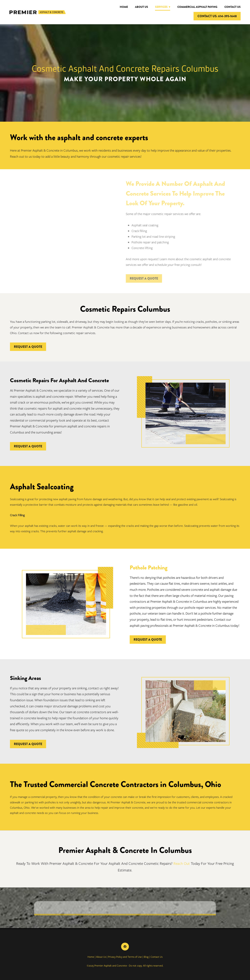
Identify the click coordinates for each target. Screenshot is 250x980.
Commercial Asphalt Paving (197, 7)
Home (124, 7)
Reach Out (182, 864)
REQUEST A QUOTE (140, 278)
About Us (142, 7)
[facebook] (125, 947)
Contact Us (233, 7)
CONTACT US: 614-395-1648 (217, 16)
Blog (146, 957)
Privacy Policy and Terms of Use (125, 957)
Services (163, 7)
